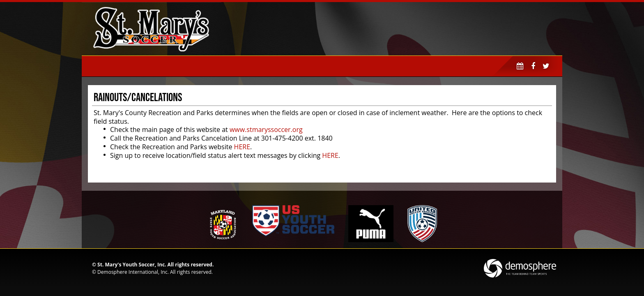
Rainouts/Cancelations (138, 97)
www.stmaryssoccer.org (266, 129)
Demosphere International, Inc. (133, 272)
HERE (242, 147)
